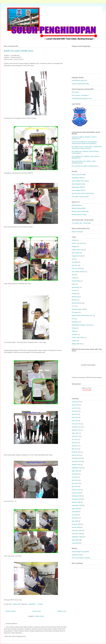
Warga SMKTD (77, 344)
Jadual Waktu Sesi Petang (80, 181)
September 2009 (77, 505)
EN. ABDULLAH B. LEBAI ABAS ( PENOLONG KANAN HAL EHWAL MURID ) (87, 148)
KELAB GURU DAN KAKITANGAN (83, 193)
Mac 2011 (75, 449)
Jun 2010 (75, 477)
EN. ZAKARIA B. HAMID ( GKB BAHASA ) (85, 166)
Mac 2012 (75, 421)
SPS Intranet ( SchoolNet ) (80, 95)
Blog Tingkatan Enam (79, 184)
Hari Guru (75, 265)
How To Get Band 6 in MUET (81, 558)
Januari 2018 (76, 402)
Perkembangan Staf (78, 309)
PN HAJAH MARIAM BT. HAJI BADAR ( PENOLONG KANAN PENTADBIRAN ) (84, 143)
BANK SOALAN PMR (79, 175)
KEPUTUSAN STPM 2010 (18, 51)
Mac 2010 (75, 486)
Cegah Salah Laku (78, 250)
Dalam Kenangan (77, 232)
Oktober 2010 (76, 465)
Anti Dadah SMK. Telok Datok (81, 223)
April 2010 (75, 483)
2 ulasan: (40, 604)
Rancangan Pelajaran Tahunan (82, 325)
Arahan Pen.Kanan (78, 243)
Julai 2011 (75, 436)
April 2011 (75, 446)
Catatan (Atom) (39, 616)
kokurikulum (76, 287)
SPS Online (75, 92)
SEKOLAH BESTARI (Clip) (80, 84)
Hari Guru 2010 (77, 268)
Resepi (74, 328)
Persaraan (75, 312)
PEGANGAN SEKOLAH (79, 81)
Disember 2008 (77, 531)
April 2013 (75, 408)
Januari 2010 (76, 493)
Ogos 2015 (75, 405)
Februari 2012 (76, 424)
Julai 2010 (75, 474)
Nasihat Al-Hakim (77, 555)
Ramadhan (75, 322)
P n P (74, 306)
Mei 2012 (75, 414)
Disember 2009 (77, 496)
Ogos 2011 (75, 433)
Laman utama (37, 611)
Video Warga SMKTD (79, 190)
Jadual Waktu (76, 281)
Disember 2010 (77, 458)
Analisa (74, 240)
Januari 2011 (76, 455)
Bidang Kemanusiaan (79, 208)
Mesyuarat (75, 297)
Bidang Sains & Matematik (80, 211)
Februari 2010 (76, 490)
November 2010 (77, 461)
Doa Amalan (76, 253)
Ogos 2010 (75, 471)
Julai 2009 (75, 512)
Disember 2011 (77, 427)
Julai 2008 (75, 543)
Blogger (74, 246)
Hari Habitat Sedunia (78, 272)
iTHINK (74, 278)
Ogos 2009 (75, 509)
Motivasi (74, 300)
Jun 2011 (75, 439)
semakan (75, 334)
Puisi (73, 319)
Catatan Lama (62, 611)
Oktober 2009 (76, 502)
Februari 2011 (76, 452)
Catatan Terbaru (11, 611)
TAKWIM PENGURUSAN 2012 (82, 99)
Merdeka (75, 294)
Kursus (74, 290)
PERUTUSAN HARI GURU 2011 (82, 316)
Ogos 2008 (75, 540)
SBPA (74, 331)
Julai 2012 (75, 411)
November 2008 (77, 534)
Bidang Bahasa (77, 205)
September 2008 (77, 537)
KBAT (74, 284)
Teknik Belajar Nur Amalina (80, 552)
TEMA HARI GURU (78, 337)
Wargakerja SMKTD (78, 178)
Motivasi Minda (77, 303)
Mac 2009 (75, 521)
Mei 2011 (75, 443)
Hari (73, 259)
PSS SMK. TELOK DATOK (80, 197)
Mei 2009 (75, 518)
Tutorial (74, 341)
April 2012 (75, 417)
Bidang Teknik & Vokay (79, 215)
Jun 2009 (75, 515)
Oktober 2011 (76, 430)
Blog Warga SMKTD (78, 187)
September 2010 (77, 468)
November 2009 (77, 499)
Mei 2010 (75, 480)
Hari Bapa (75, 262)
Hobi (73, 275)
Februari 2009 (76, 524)
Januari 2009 (76, 527)
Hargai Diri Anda (77, 256)
